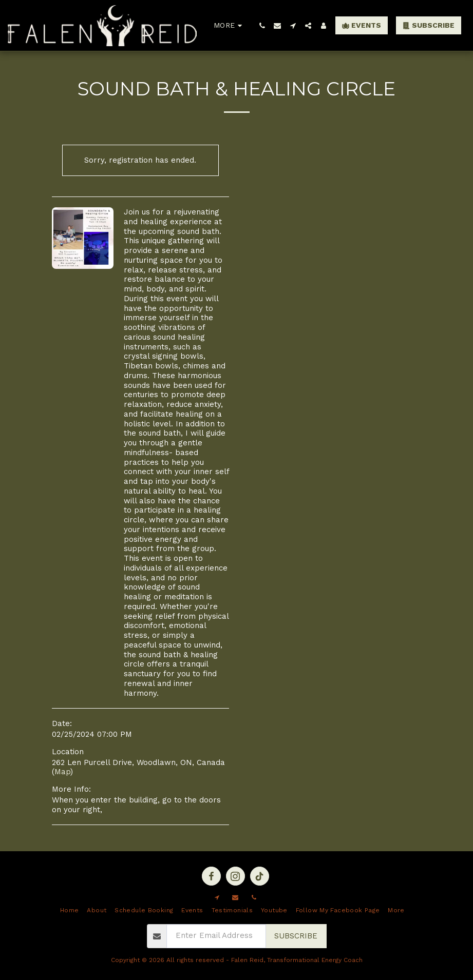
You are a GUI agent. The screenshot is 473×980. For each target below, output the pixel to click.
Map (62, 772)
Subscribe (296, 936)
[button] (262, 26)
